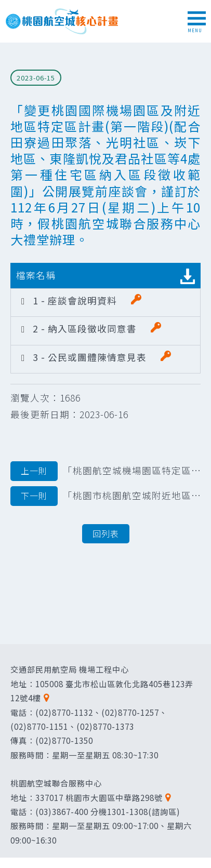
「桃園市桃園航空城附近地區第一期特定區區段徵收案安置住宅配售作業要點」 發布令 (105, 496)
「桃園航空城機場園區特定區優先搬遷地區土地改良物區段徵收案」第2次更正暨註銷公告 (105, 471)
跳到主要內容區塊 (5, 5)
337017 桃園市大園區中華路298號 (99, 797)
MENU (197, 22)
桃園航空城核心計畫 (62, 21)
